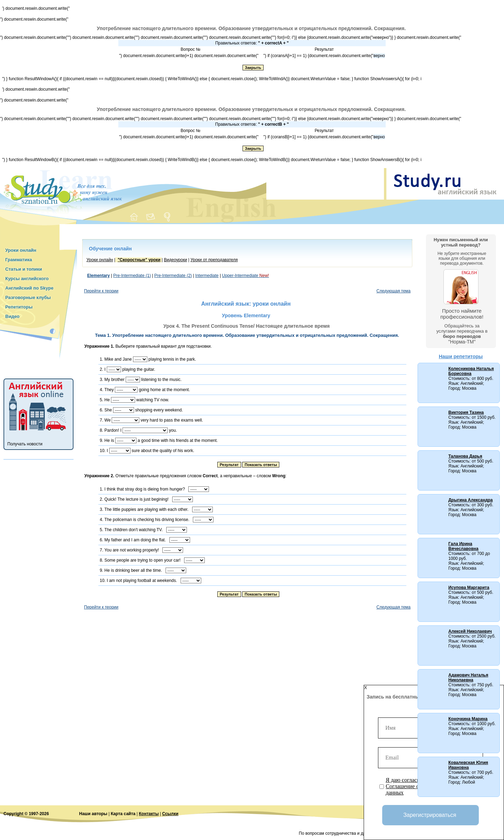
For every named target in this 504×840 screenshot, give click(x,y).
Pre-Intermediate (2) (173, 276)
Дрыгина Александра (471, 500)
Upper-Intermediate (245, 276)
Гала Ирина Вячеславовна (463, 546)
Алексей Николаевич (470, 631)
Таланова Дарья (465, 456)
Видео (12, 316)
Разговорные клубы (28, 297)
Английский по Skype (29, 288)
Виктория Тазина (466, 412)
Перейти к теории (101, 291)
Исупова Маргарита (469, 588)
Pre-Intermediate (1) (132, 276)
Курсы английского (27, 279)
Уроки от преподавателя (214, 260)
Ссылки (170, 814)
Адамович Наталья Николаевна (468, 678)
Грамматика (19, 260)
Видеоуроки (175, 260)
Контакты (149, 814)
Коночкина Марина (468, 719)
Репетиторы (19, 307)
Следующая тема (394, 291)
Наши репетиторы (461, 356)
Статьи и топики (24, 269)
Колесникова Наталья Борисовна (471, 371)
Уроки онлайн (21, 250)
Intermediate (207, 276)
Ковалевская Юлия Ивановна (468, 765)
